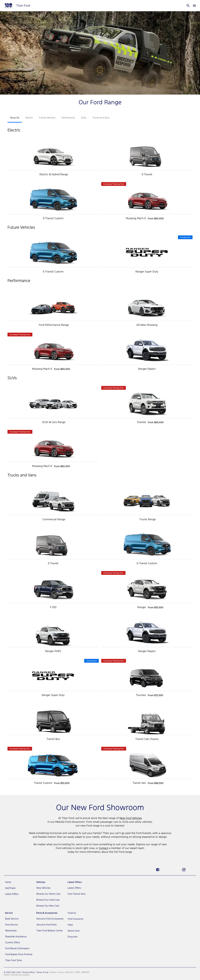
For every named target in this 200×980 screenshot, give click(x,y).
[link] (19, 882)
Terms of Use (42, 972)
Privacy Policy (29, 972)
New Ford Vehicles (131, 818)
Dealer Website (11, 975)
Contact (104, 848)
